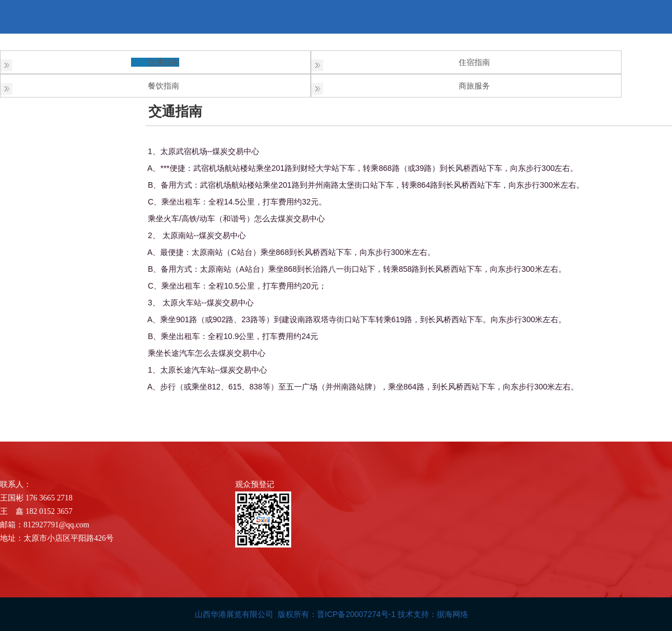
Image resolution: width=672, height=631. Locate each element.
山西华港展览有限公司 (234, 614)
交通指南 (164, 62)
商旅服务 (474, 86)
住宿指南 (474, 62)
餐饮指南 (164, 86)
